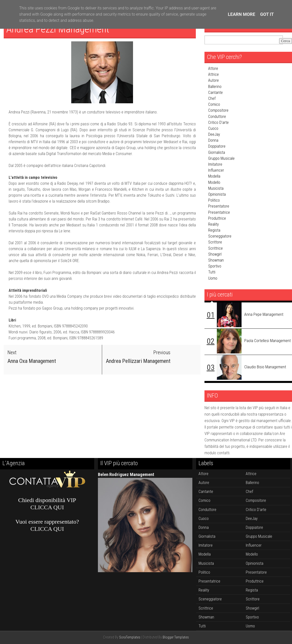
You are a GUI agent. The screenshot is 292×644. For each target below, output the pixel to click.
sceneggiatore (220, 236)
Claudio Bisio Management (265, 367)
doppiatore (217, 146)
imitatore (215, 164)
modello (214, 182)
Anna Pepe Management (264, 314)
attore (213, 68)
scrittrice (215, 248)
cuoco (213, 128)
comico (214, 104)
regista (214, 230)
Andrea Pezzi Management (58, 29)
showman (216, 260)
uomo (213, 278)
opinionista (217, 194)
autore (213, 80)
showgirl (215, 254)
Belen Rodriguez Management (126, 475)
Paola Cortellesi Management (268, 341)
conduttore (217, 117)
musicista (216, 188)
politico (214, 200)
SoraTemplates (130, 637)
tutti (212, 272)
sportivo (215, 266)
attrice (213, 74)
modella (214, 176)
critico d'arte (218, 122)
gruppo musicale (221, 158)
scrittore (215, 242)
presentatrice (219, 212)
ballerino (215, 87)
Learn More (242, 14)
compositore (218, 110)
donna (213, 140)
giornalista (217, 152)
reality (213, 224)
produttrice (217, 218)
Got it (267, 14)
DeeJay (214, 134)
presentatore (219, 206)
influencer (216, 170)
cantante (215, 93)
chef (212, 98)
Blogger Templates (176, 637)
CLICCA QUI (47, 507)
